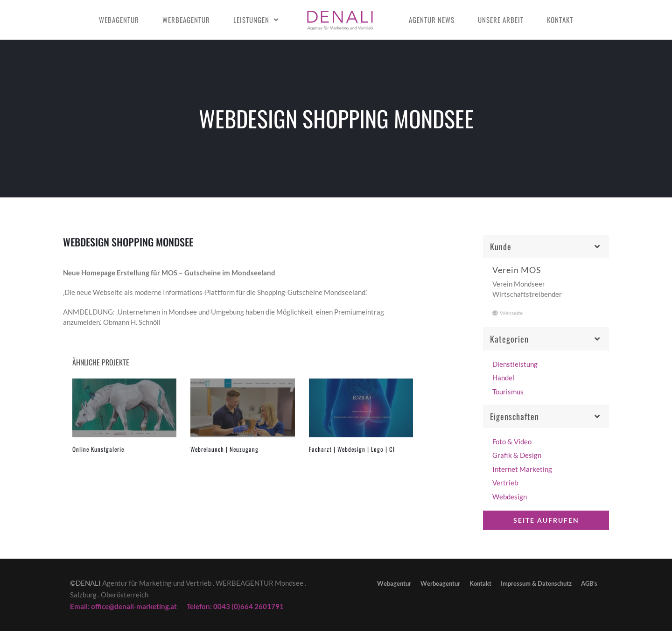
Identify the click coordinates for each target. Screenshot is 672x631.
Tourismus (508, 392)
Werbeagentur (186, 20)
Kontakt (560, 20)
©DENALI (85, 583)
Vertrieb (505, 483)
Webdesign (510, 497)
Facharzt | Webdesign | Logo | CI (352, 449)
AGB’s (589, 583)
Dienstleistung (515, 364)
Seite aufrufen (546, 520)
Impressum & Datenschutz (536, 583)
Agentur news (432, 20)
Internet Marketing (522, 469)
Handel (503, 378)
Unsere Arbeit (501, 20)
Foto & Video (512, 442)
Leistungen (251, 20)
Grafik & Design (517, 455)
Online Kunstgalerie (98, 449)
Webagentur (119, 20)
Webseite (507, 313)
